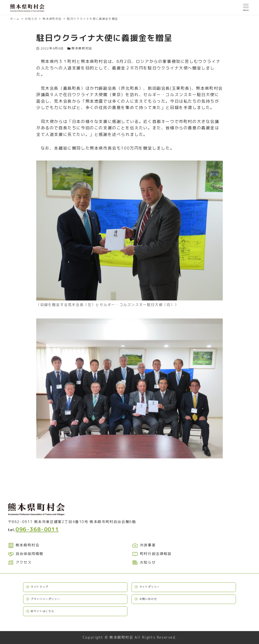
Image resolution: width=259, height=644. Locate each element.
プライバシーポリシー (45, 599)
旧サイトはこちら (42, 611)
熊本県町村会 (82, 48)
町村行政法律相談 (152, 554)
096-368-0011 (37, 529)
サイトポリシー (150, 587)
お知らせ (144, 562)
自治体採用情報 (26, 554)
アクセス (20, 562)
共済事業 (144, 545)
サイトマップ (40, 587)
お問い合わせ (148, 599)
